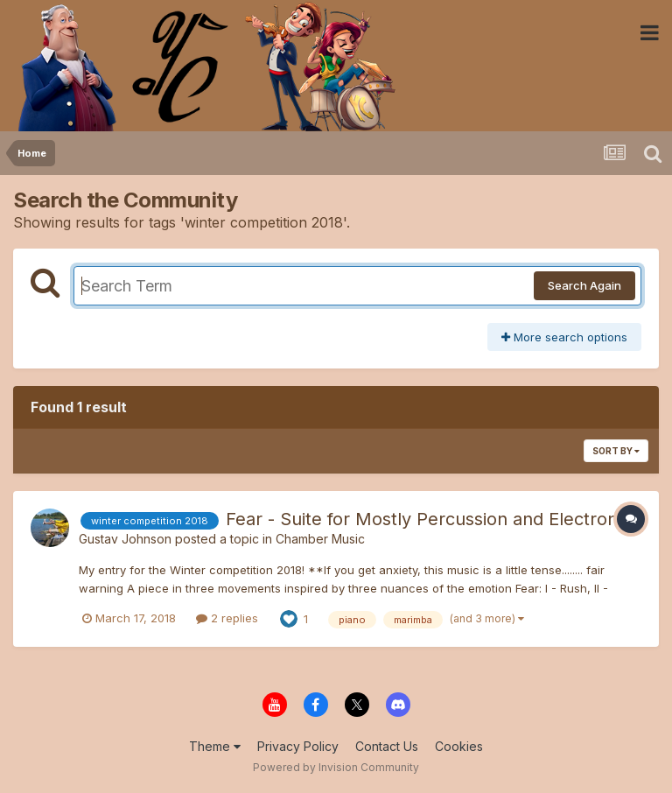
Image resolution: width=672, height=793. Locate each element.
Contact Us (387, 746)
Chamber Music (320, 539)
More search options (564, 337)
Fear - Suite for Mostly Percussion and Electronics (433, 519)
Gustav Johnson (125, 539)
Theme (215, 746)
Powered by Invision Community (336, 767)
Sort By (616, 451)
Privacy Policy (298, 746)
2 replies (227, 618)
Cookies (459, 746)
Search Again (584, 285)
